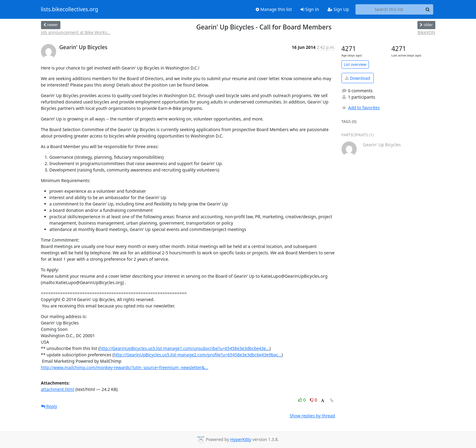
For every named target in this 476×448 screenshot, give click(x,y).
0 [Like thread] (303, 400)
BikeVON (427, 32)
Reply (49, 406)
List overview (355, 64)
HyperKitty (241, 439)
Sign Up (338, 9)
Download (357, 78)
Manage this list (274, 9)
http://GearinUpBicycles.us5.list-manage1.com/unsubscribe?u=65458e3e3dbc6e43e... (185, 348)
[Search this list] (389, 9)
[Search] (428, 9)
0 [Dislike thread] (314, 400)
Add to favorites (361, 108)
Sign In (310, 9)
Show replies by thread (312, 416)
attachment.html (58, 389)
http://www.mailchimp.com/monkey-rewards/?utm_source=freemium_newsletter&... (125, 367)
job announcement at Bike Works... (76, 32)
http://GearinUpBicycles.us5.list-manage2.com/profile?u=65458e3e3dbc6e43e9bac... (198, 355)
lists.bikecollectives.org (70, 9)
